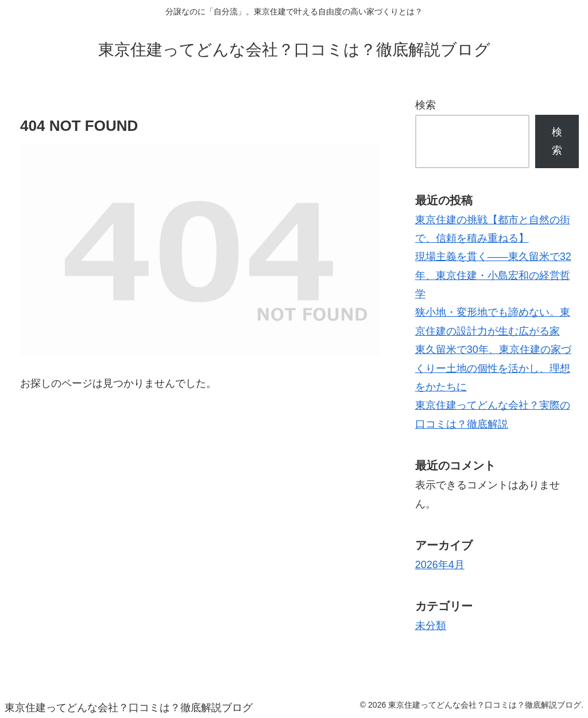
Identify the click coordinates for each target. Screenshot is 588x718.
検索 (425, 105)
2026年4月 (440, 565)
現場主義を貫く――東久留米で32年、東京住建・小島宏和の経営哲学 (493, 275)
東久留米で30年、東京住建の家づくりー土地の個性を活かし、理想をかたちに (493, 368)
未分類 (431, 626)
